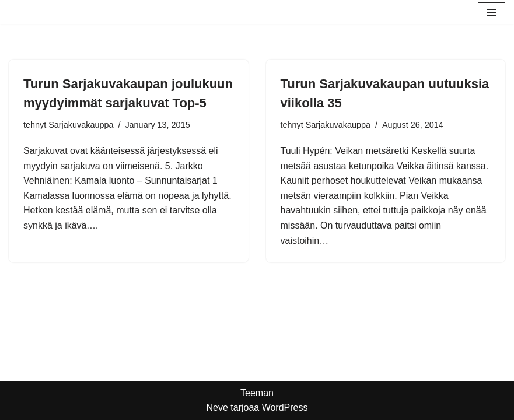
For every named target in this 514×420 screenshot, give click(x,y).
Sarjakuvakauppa (81, 125)
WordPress (285, 407)
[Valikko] (492, 12)
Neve (217, 407)
